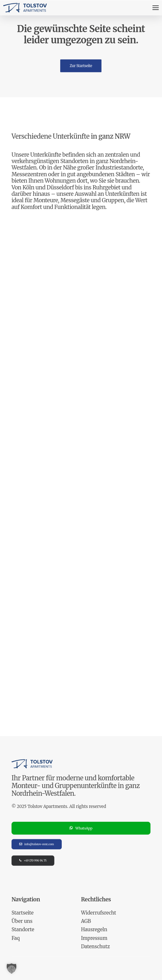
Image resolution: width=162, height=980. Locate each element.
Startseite (23, 913)
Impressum (94, 938)
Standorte (23, 929)
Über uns (22, 921)
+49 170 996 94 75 (33, 861)
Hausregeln (94, 929)
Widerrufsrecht (99, 913)
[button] (12, 968)
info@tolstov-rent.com (36, 844)
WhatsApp (81, 828)
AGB (86, 921)
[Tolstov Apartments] (25, 8)
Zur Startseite (81, 65)
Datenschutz (95, 946)
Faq (16, 938)
